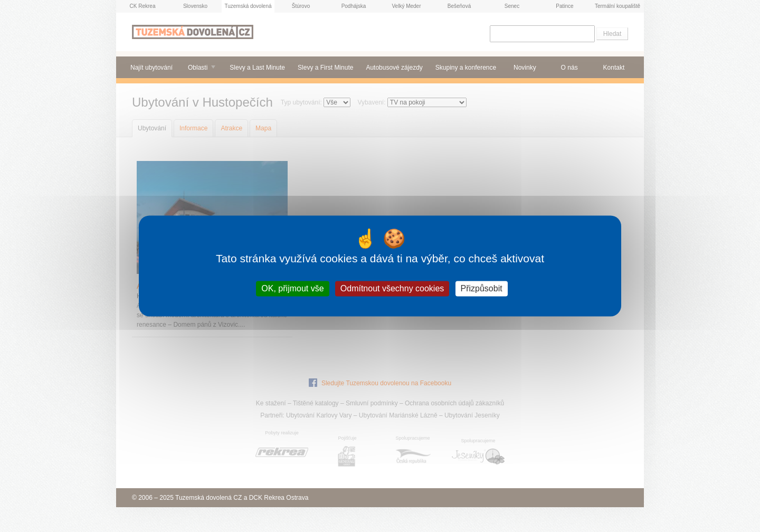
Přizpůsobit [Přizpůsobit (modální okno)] (482, 288)
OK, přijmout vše (292, 288)
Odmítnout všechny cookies (392, 288)
